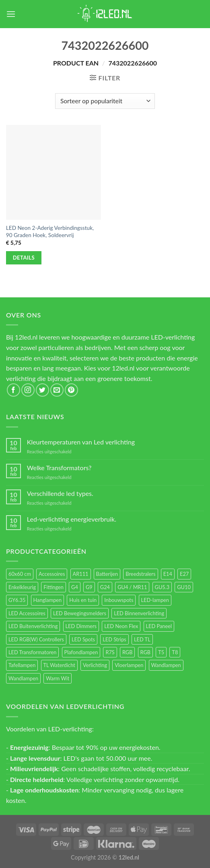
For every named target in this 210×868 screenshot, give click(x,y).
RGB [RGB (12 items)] (146, 652)
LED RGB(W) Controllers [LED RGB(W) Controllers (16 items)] (36, 639)
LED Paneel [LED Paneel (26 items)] (159, 626)
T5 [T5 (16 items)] (161, 652)
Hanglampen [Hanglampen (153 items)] (48, 600)
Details (24, 258)
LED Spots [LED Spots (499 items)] (83, 639)
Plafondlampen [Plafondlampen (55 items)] (81, 652)
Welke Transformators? (59, 468)
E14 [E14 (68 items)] (168, 574)
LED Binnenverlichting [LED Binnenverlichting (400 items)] (139, 613)
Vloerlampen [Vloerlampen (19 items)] (129, 665)
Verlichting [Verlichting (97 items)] (95, 665)
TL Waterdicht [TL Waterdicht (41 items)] (59, 665)
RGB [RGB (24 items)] (128, 652)
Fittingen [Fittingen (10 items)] (54, 587)
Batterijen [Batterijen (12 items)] (107, 574)
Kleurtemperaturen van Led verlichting (81, 442)
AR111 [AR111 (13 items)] (81, 574)
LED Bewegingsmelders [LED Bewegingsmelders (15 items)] (80, 613)
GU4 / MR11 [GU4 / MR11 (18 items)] (132, 587)
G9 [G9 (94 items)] (89, 587)
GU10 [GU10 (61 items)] (184, 587)
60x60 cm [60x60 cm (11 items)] (20, 574)
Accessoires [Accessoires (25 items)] (52, 574)
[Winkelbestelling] (105, 101)
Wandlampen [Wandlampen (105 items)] (166, 665)
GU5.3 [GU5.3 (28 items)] (162, 587)
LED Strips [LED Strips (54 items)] (114, 639)
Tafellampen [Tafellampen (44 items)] (22, 665)
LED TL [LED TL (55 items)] (142, 639)
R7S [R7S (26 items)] (110, 652)
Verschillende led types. (60, 493)
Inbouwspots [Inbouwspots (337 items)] (119, 600)
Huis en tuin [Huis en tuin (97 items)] (83, 600)
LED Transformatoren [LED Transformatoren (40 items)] (32, 652)
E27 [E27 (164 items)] (184, 574)
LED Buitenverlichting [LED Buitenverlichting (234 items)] (33, 626)
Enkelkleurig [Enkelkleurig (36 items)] (22, 587)
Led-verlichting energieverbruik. (72, 519)
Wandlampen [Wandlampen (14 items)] (23, 678)
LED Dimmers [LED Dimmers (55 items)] (81, 626)
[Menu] (11, 14)
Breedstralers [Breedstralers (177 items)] (140, 574)
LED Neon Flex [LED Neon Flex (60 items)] (121, 626)
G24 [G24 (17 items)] (105, 587)
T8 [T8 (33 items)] (175, 652)
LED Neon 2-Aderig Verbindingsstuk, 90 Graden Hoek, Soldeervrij (50, 231)
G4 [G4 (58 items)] (75, 587)
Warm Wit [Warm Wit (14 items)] (58, 678)
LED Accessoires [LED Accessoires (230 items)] (27, 613)
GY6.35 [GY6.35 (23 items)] (17, 600)
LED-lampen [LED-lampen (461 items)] (155, 600)
